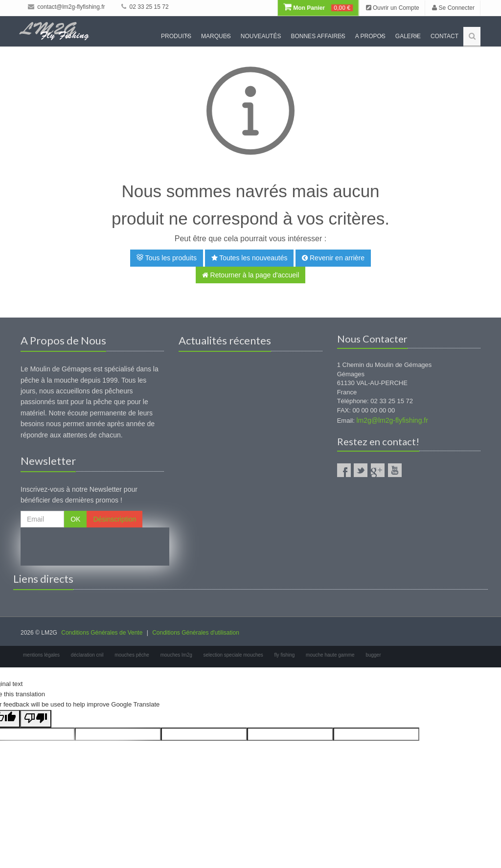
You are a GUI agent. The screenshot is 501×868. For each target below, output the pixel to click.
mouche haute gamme (330, 655)
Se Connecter (453, 8)
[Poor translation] (36, 719)
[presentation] (95, 547)
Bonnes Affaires (318, 36)
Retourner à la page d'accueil (251, 275)
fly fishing (285, 655)
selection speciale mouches (233, 655)
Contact (444, 36)
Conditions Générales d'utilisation (196, 633)
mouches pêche (132, 655)
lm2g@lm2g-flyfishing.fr (392, 420)
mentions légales (41, 655)
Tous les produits (167, 258)
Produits (176, 36)
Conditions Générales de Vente (102, 633)
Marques (216, 36)
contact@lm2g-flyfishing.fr (67, 7)
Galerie (408, 36)
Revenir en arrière (333, 258)
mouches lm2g (176, 655)
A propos (370, 36)
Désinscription (114, 519)
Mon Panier (318, 8)
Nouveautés (261, 36)
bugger (373, 655)
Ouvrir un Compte (393, 8)
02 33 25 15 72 (145, 7)
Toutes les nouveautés (250, 258)
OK (75, 519)
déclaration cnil (87, 655)
